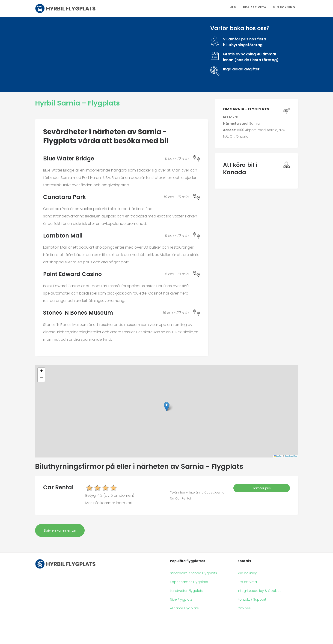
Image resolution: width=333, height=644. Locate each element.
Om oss (244, 608)
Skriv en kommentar (60, 530)
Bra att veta (255, 7)
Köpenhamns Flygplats (189, 582)
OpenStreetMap (291, 456)
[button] (167, 407)
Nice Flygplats (181, 599)
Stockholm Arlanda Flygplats (193, 573)
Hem (233, 7)
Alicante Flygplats (184, 608)
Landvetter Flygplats (187, 591)
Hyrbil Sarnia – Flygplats (77, 103)
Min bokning (284, 7)
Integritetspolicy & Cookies (259, 591)
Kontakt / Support (252, 599)
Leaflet (278, 456)
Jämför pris (262, 488)
